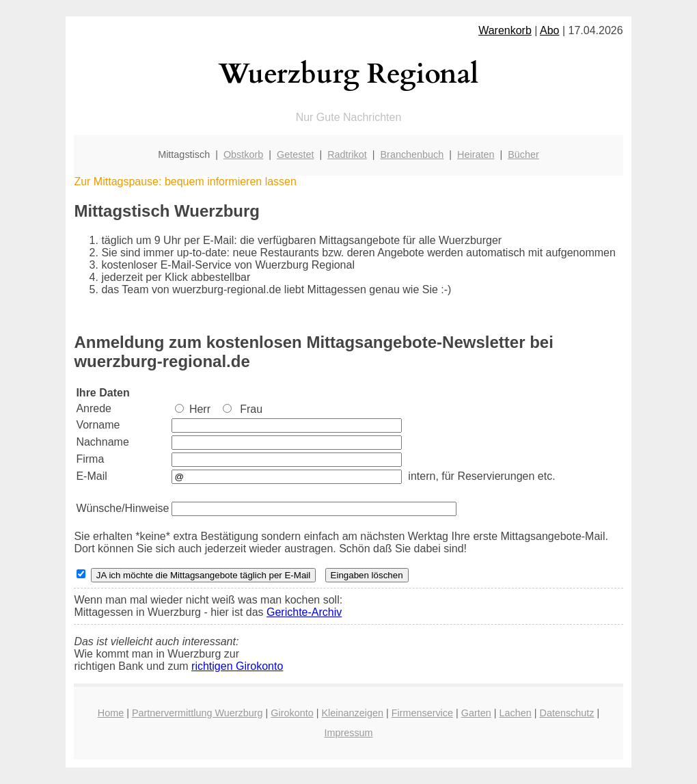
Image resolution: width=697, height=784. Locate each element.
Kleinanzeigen (352, 713)
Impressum (348, 733)
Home (111, 713)
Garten (476, 713)
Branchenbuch (412, 154)
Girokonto (292, 713)
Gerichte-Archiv (304, 612)
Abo (549, 30)
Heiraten (476, 154)
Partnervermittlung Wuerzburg (197, 713)
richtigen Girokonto (237, 666)
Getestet (295, 154)
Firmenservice (422, 713)
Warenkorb (505, 30)
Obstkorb (243, 154)
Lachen (516, 713)
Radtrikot (347, 154)
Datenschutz (566, 713)
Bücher (523, 154)
